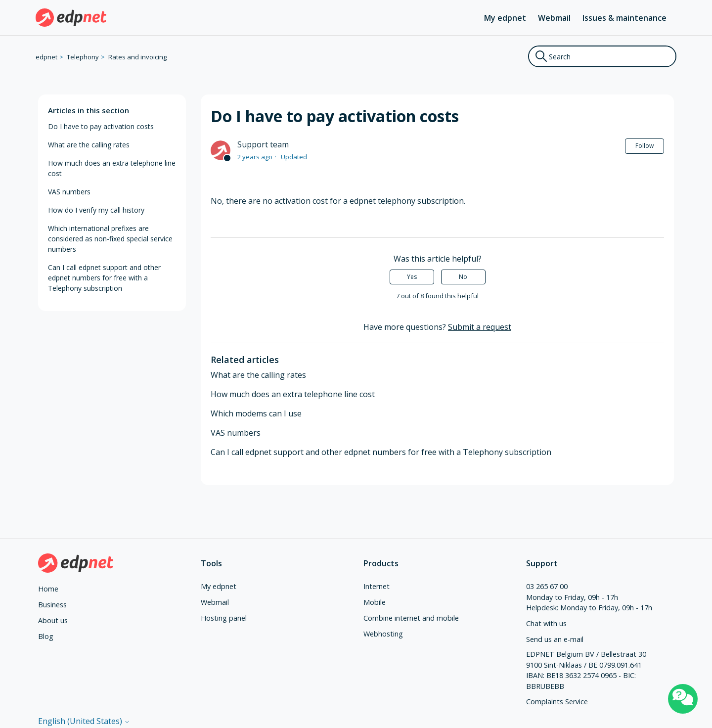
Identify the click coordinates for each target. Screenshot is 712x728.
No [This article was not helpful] (463, 277)
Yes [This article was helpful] (412, 277)
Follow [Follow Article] (645, 146)
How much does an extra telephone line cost (112, 168)
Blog (46, 636)
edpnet (46, 57)
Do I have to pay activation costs (101, 126)
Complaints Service (557, 702)
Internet (377, 586)
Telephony (83, 57)
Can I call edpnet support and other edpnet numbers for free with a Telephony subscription (104, 278)
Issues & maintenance (624, 18)
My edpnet (505, 18)
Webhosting (383, 634)
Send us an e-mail (555, 639)
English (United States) (84, 721)
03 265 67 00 (547, 586)
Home (48, 589)
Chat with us (546, 623)
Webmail (554, 18)
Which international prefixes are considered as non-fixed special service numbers (110, 239)
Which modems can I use (256, 413)
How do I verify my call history (96, 210)
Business (52, 605)
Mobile (375, 602)
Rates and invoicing (137, 57)
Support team (263, 144)
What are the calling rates (89, 145)
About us (53, 620)
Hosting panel (224, 618)
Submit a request (480, 327)
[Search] (602, 56)
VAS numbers (69, 192)
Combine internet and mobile (411, 618)
